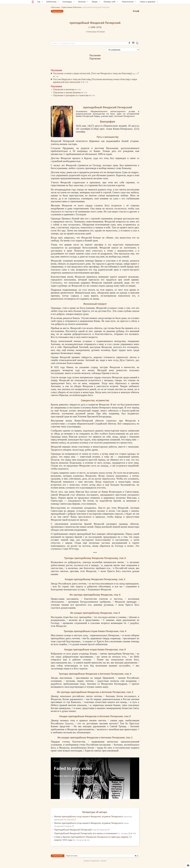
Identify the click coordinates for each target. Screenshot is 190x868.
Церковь (69, 723)
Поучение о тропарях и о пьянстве (71, 95)
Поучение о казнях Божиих (67, 92)
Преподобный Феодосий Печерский (82, 830)
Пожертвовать (57, 11)
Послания (95, 55)
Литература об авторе (95, 32)
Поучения (95, 59)
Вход (136, 11)
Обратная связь (72, 856)
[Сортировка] (123, 50)
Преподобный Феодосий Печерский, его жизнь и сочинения (92, 833)
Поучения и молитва (64, 89)
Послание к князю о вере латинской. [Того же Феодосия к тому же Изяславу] (96, 73)
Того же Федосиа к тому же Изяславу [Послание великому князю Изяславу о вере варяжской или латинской (95, 81)
